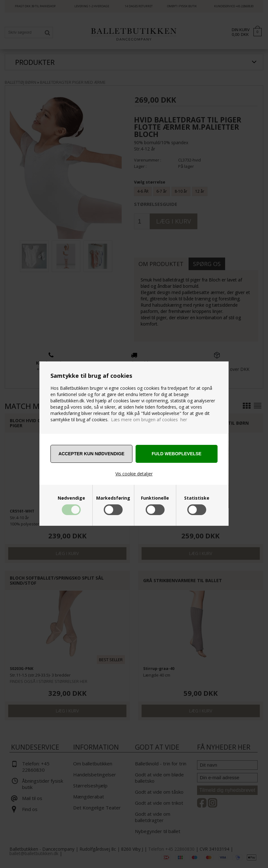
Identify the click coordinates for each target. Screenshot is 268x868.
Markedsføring (113, 498)
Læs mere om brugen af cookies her (149, 420)
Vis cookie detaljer (134, 474)
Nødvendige (71, 498)
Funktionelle (155, 498)
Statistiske (197, 498)
